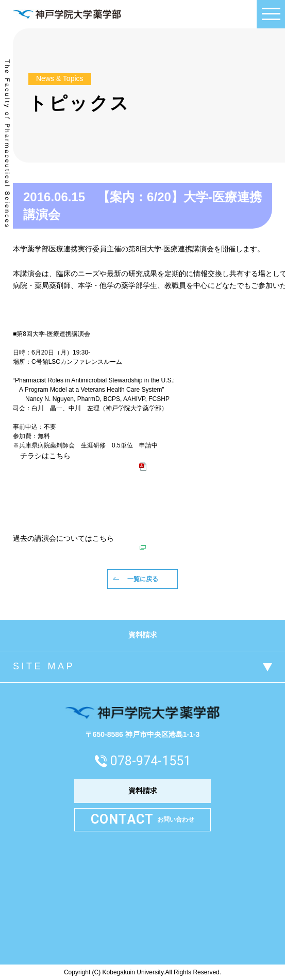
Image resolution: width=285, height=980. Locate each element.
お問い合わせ (143, 820)
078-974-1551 (150, 761)
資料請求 (143, 635)
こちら (103, 538)
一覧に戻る (143, 579)
